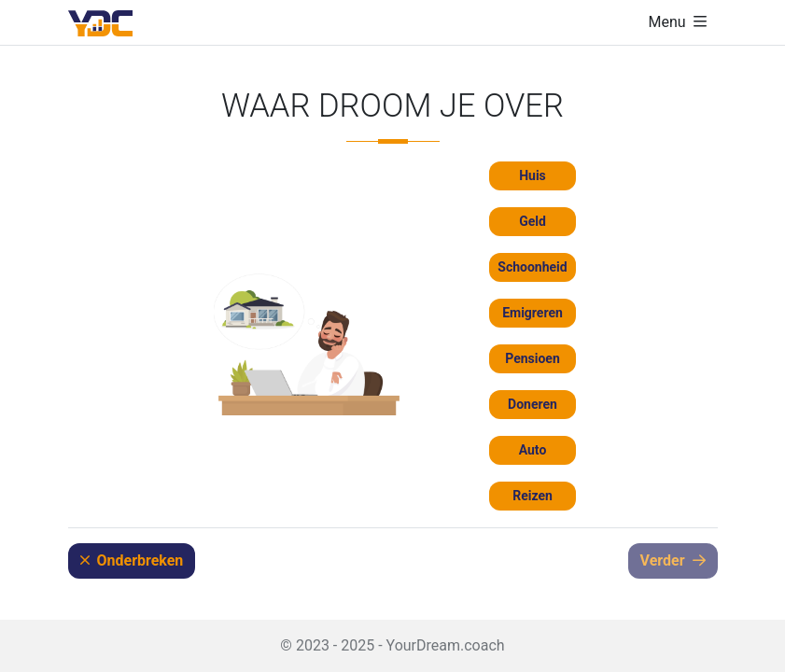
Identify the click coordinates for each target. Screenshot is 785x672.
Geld (533, 221)
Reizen (533, 496)
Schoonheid (532, 267)
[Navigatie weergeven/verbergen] (677, 22)
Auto (533, 450)
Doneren (533, 404)
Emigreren (533, 313)
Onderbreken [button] (132, 560)
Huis (533, 175)
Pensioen (533, 358)
